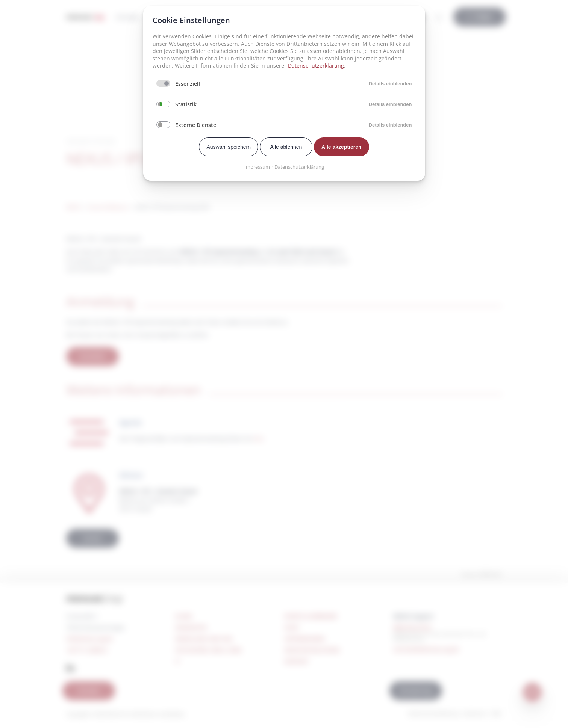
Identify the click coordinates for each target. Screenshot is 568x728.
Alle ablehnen (286, 147)
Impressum (257, 167)
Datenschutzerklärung (316, 66)
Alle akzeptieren (342, 147)
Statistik (186, 104)
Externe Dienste (196, 125)
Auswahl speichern (229, 147)
